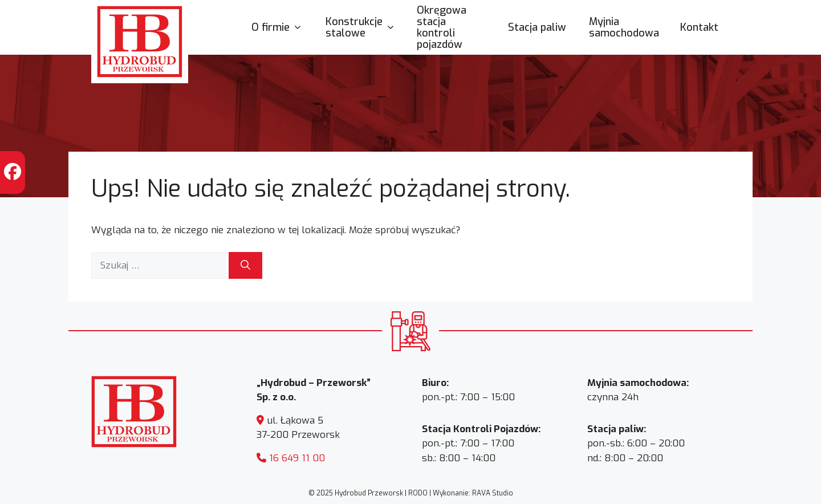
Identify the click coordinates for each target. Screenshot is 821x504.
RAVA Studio (493, 493)
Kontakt (699, 27)
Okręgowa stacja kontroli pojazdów (442, 27)
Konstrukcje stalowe (365, 27)
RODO (418, 493)
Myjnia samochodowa (624, 27)
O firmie (283, 27)
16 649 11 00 (297, 458)
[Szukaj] (245, 266)
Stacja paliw (537, 27)
